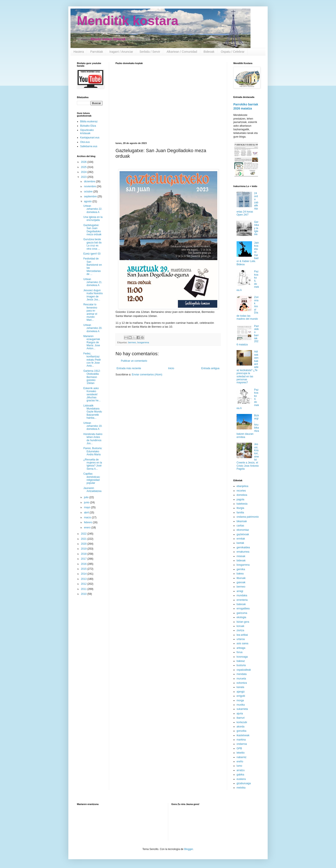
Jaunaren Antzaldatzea (92, 490)
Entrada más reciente (129, 368)
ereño (240, 762)
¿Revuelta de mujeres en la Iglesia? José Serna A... (93, 464)
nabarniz (241, 757)
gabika (240, 775)
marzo (88, 517)
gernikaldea (243, 547)
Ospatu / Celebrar (233, 52)
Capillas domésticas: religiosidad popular (92, 478)
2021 (84, 539)
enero (88, 528)
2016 (84, 564)
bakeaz (241, 661)
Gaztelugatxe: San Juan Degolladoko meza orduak (92, 230)
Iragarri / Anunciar (121, 52)
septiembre (91, 196)
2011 (84, 589)
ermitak (241, 539)
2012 (84, 584)
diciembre (90, 181)
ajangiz (241, 692)
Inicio (171, 368)
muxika (241, 705)
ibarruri (241, 718)
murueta (241, 679)
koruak (240, 626)
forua (239, 652)
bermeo (132, 342)
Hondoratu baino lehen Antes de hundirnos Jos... (93, 439)
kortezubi (242, 722)
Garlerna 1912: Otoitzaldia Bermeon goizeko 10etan (92, 377)
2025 (84, 167)
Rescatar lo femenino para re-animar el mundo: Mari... (90, 312)
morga (240, 700)
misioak (241, 556)
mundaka (242, 595)
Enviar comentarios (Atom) (147, 375)
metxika (241, 788)
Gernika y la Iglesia (256, 228)
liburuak (241, 578)
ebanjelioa (242, 486)
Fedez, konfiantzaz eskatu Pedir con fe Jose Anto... (92, 360)
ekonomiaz (243, 530)
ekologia (241, 617)
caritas (240, 526)
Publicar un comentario (134, 361)
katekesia (242, 504)
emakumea (243, 552)
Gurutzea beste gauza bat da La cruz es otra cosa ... (92, 244)
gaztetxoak (243, 534)
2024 (84, 172)
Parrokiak (97, 52)
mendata (242, 674)
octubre (89, 192)
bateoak (241, 604)
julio (87, 497)
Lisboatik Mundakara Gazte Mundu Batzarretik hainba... (93, 412)
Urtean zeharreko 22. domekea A (93, 209)
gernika (241, 569)
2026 (84, 162)
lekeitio (241, 753)
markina (241, 740)
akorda (241, 727)
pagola (240, 499)
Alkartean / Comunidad (182, 52)
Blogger (188, 849)
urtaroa (241, 639)
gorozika (241, 731)
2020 (84, 544)
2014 (84, 574)
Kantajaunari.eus (90, 138)
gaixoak (241, 582)
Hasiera (79, 52)
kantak (240, 543)
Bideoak (209, 52)
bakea (240, 574)
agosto (88, 201)
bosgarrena (143, 342)
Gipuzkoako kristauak (87, 132)
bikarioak (242, 521)
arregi (240, 591)
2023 (84, 177)
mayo (88, 507)
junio (87, 502)
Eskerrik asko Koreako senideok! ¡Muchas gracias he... (92, 394)
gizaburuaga (244, 783)
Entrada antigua (210, 368)
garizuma (242, 613)
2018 (84, 554)
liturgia (240, 508)
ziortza (240, 630)
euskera (241, 779)
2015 (84, 569)
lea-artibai (242, 635)
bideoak (241, 561)
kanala (240, 687)
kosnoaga (242, 657)
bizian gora (243, 622)
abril (87, 513)
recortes (241, 491)
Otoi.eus (85, 142)
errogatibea (243, 609)
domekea (242, 495)
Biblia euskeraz (89, 121)
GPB (239, 748)
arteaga (241, 648)
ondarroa (242, 744)
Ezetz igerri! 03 (92, 254)
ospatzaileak (244, 670)
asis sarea (242, 643)
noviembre (90, 186)
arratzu (241, 770)
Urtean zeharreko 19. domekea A (93, 426)
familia (240, 513)
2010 (84, 594)
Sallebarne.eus (89, 146)
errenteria (242, 600)
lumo (239, 766)
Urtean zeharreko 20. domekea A (93, 328)
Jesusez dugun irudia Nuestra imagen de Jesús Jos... (93, 295)
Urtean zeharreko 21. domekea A (93, 282)
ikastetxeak (243, 735)
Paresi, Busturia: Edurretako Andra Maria (93, 451)
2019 (84, 549)
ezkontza (242, 683)
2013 (84, 579)
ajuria (240, 714)
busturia (241, 665)
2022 (84, 534)
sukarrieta (242, 709)
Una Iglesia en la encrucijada (93, 219)
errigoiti (241, 696)
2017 (84, 559)
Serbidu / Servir (150, 52)
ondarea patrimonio (248, 517)
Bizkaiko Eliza (88, 126)
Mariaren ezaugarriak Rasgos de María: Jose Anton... (92, 342)
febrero (88, 522)
